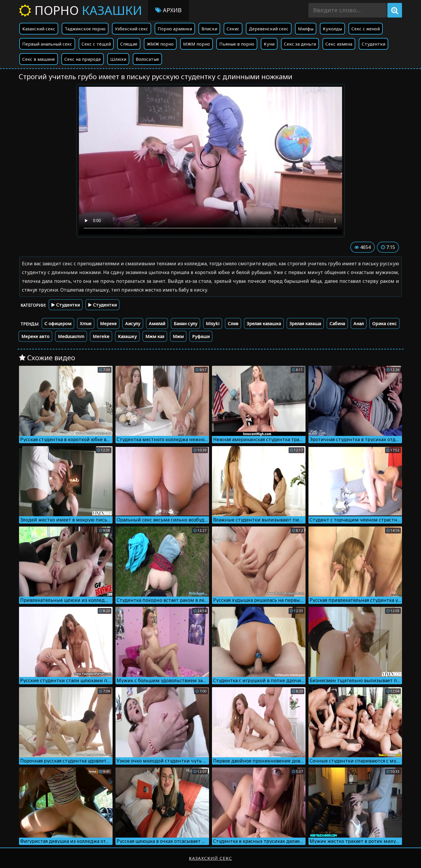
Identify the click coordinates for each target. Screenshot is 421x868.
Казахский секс (39, 29)
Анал (359, 323)
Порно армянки (175, 29)
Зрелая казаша (305, 323)
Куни (269, 44)
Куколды (332, 29)
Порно (81, 10)
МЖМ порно (196, 44)
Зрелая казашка (264, 323)
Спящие (129, 44)
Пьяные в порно (237, 44)
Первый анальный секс (47, 44)
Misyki (213, 323)
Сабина (337, 323)
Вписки (209, 29)
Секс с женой (366, 29)
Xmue (86, 323)
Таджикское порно (85, 29)
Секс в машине (39, 59)
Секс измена (339, 44)
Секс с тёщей (96, 44)
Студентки (373, 44)
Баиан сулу (186, 323)
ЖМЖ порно (160, 44)
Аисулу (133, 323)
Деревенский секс (269, 29)
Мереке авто (35, 336)
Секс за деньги (300, 44)
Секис (233, 29)
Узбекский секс (132, 29)
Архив (168, 10)
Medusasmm (71, 336)
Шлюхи (118, 59)
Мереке (108, 323)
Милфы (306, 29)
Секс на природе (83, 59)
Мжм (178, 336)
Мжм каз (155, 336)
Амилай (157, 323)
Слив (233, 323)
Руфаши (201, 336)
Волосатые (147, 59)
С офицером (58, 323)
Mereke (101, 336)
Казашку (127, 336)
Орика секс (384, 323)
